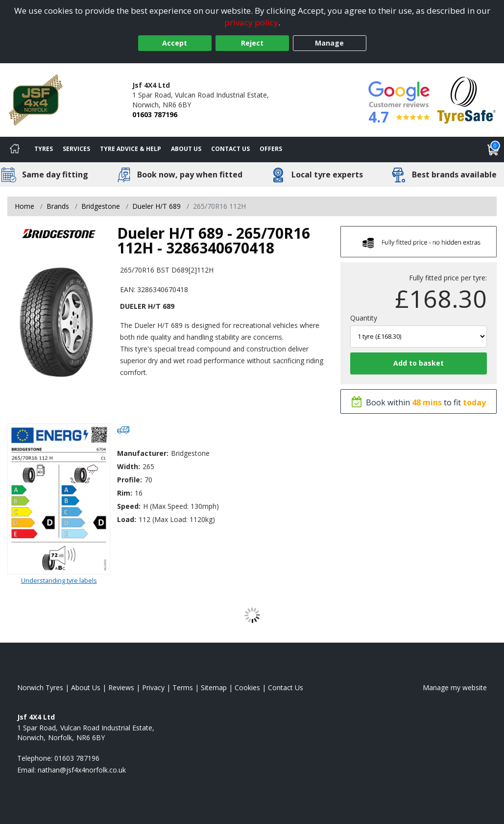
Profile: (130, 480)
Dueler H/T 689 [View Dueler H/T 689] (156, 206)
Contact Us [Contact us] (230, 149)
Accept (175, 43)
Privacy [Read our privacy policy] (153, 687)
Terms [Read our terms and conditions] (183, 687)
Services (76, 149)
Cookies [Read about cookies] (247, 687)
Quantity (364, 318)
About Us (186, 149)
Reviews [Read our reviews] (121, 687)
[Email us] (82, 770)
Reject (252, 43)
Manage (329, 43)
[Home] (15, 150)
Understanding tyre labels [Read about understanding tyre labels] (59, 580)
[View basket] (493, 150)
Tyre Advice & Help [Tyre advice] (131, 149)
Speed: (129, 506)
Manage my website (455, 687)
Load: (127, 519)
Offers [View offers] (271, 149)
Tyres (44, 149)
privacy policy (251, 22)
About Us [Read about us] (86, 687)
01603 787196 (155, 114)
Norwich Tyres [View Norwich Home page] (40, 687)
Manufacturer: (143, 453)
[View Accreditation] (467, 99)
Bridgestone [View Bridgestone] (101, 206)
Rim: (125, 493)
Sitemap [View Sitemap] (214, 687)
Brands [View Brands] (58, 206)
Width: (129, 466)
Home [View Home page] (24, 206)
